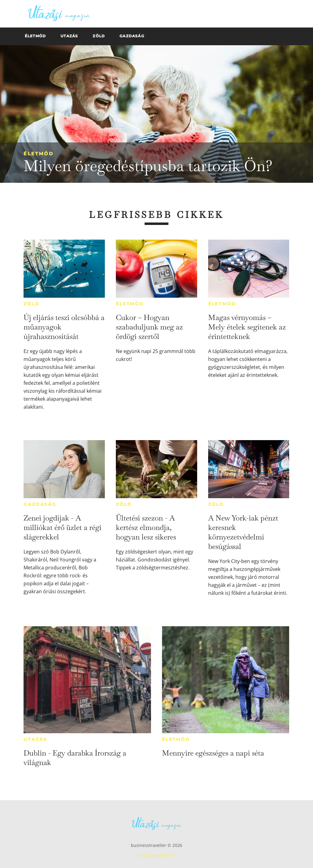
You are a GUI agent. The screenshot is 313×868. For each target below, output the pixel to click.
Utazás (35, 739)
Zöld (31, 304)
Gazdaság (40, 504)
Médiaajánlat (156, 855)
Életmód (39, 154)
